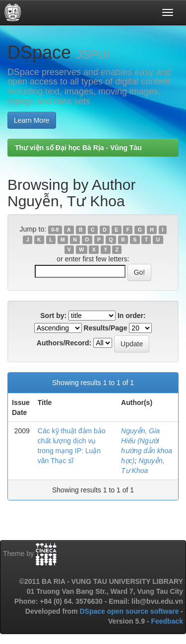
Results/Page (106, 328)
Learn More (32, 120)
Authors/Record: (64, 343)
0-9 (55, 230)
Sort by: (53, 316)
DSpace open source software (130, 611)
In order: (132, 316)
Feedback (167, 621)
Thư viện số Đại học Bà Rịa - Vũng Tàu (78, 148)
